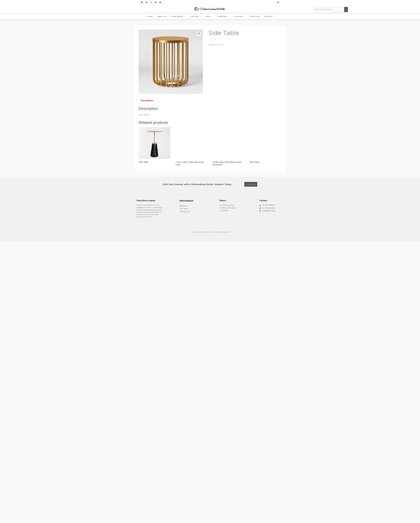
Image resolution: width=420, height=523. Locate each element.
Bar (210, 16)
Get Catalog (251, 184)
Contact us (184, 212)
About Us (162, 16)
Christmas (225, 16)
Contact (269, 16)
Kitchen (241, 16)
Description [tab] (147, 101)
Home (150, 16)
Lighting (197, 16)
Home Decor (180, 16)
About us (183, 206)
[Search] (346, 9)
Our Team (184, 209)
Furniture (255, 16)
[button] (199, 33)
